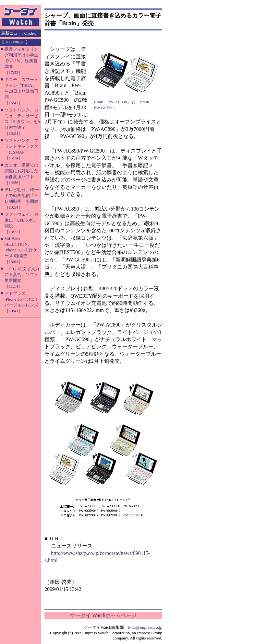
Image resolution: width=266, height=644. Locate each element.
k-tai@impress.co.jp (145, 627)
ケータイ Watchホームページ (103, 615)
